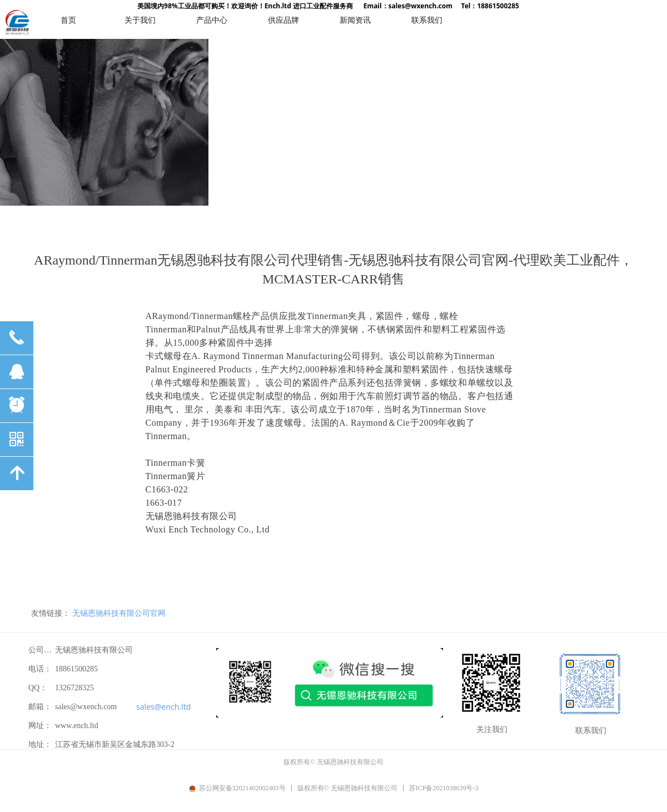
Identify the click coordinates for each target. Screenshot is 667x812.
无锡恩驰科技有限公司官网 (119, 613)
